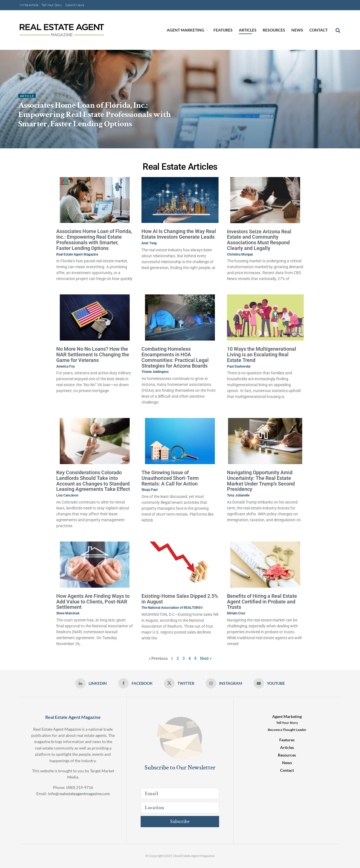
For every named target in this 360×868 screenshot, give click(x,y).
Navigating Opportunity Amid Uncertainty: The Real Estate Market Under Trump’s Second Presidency (261, 481)
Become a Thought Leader (287, 730)
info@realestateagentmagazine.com (79, 794)
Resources (274, 30)
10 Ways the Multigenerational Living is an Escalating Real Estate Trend (262, 354)
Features (223, 30)
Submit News (75, 5)
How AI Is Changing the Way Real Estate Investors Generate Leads (179, 234)
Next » (206, 658)
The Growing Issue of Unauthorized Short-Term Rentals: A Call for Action (170, 478)
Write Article (29, 5)
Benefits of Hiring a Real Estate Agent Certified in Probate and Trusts (262, 602)
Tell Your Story (52, 5)
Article (27, 96)
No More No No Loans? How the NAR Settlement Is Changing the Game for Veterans (93, 354)
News (297, 30)
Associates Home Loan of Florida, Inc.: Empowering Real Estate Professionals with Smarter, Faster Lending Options (94, 115)
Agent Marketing (185, 30)
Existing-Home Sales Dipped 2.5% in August (180, 599)
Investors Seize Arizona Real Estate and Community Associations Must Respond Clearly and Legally (259, 240)
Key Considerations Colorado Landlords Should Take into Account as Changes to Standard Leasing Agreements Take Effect (93, 481)
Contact (319, 30)
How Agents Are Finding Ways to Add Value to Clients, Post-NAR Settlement (93, 602)
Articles (248, 30)
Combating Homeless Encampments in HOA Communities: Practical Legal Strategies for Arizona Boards (175, 357)
